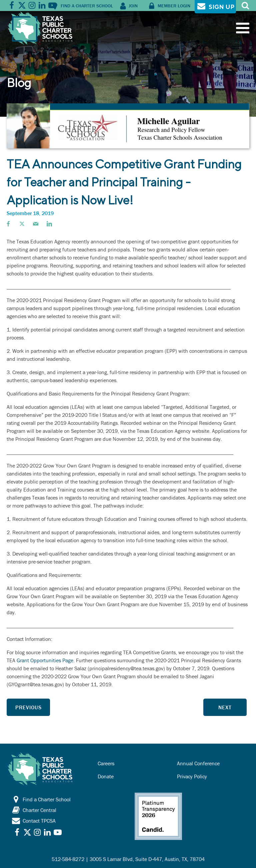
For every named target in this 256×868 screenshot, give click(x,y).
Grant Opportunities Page (45, 660)
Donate (106, 776)
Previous (28, 707)
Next (225, 707)
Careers (106, 763)
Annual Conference (198, 763)
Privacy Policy (192, 776)
